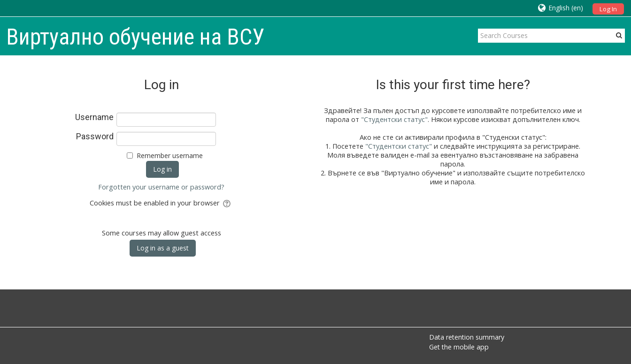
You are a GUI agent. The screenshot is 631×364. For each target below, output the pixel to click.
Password (95, 136)
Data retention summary (467, 337)
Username (94, 117)
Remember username (170, 155)
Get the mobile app (459, 347)
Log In (608, 9)
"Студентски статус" (394, 119)
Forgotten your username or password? (161, 187)
